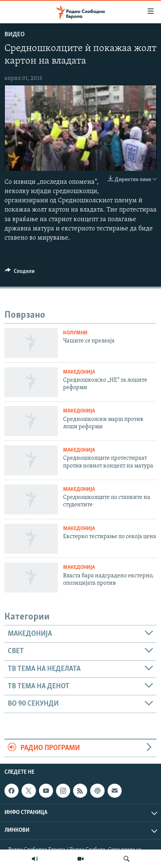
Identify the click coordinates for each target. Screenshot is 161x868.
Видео (15, 35)
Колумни (75, 333)
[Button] (20, 273)
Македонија (79, 372)
